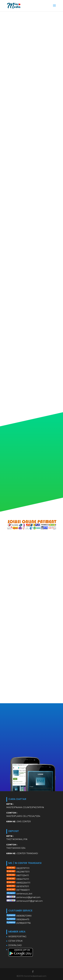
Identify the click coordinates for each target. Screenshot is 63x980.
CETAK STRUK (15, 941)
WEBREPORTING (17, 937)
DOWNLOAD (15, 945)
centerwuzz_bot (24, 894)
